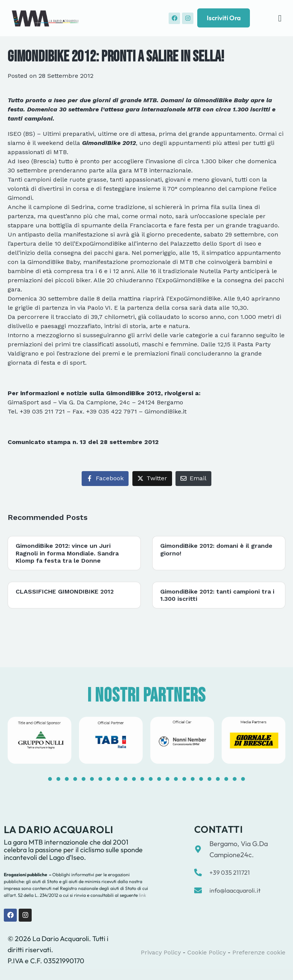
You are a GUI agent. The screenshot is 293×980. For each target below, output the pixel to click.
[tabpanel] (39, 740)
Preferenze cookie (259, 952)
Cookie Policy (207, 952)
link (142, 895)
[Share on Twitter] (152, 479)
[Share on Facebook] (105, 479)
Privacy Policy (161, 952)
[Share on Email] (193, 479)
